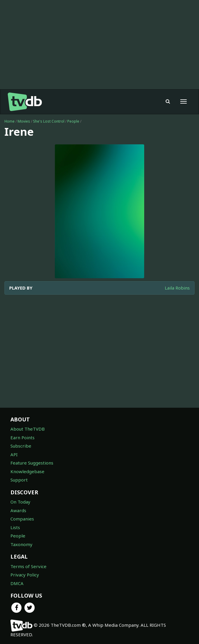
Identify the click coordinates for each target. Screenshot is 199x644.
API (14, 454)
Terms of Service (28, 566)
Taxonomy (21, 544)
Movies (24, 121)
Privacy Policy (25, 575)
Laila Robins (177, 288)
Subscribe (21, 446)
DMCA (17, 583)
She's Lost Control (49, 121)
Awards (18, 510)
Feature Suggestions (32, 463)
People (73, 121)
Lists (15, 527)
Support (19, 480)
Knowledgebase (27, 471)
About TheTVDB (28, 429)
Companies (22, 519)
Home (10, 121)
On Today (20, 502)
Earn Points (22, 437)
